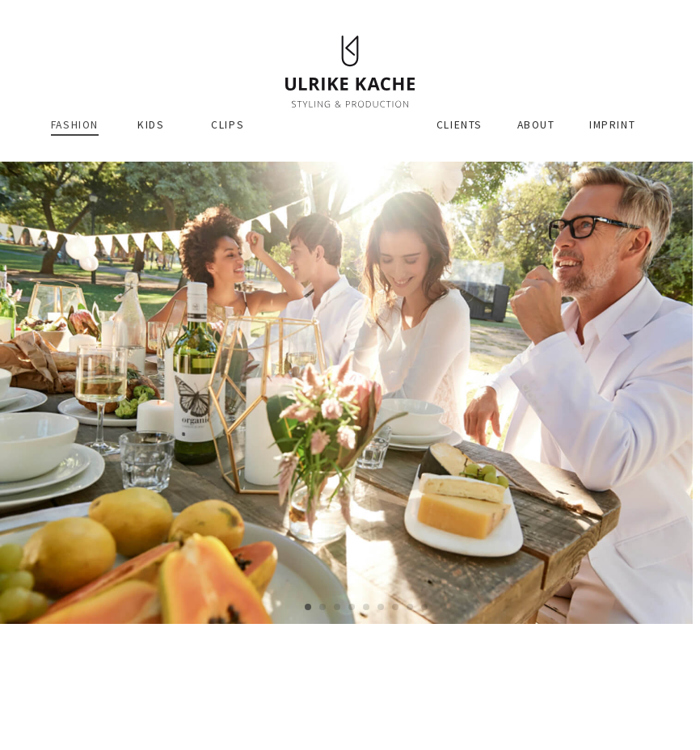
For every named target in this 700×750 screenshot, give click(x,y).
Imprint (612, 125)
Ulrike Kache (350, 71)
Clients (460, 125)
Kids (151, 125)
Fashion (75, 125)
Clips (228, 125)
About (536, 125)
